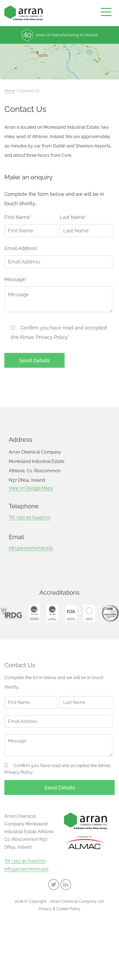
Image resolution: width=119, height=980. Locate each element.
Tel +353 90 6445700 (30, 517)
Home (10, 91)
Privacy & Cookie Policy (59, 909)
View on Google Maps (31, 488)
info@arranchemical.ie (31, 548)
